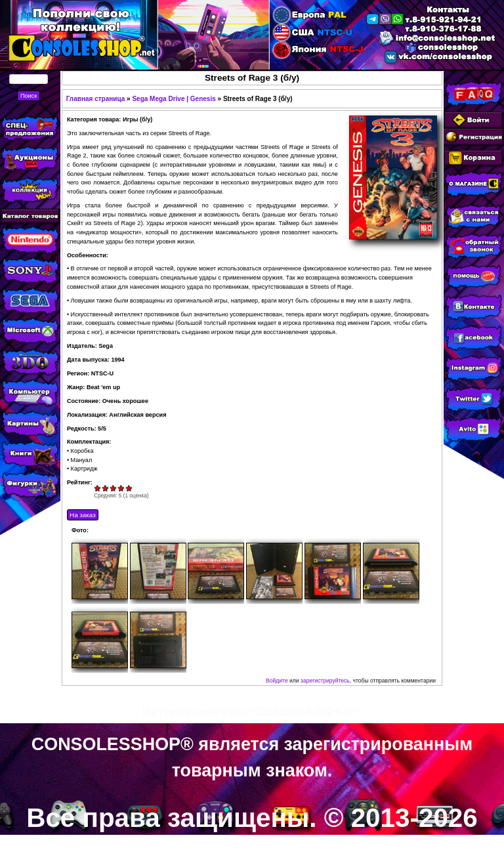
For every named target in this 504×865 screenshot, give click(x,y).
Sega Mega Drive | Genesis (174, 99)
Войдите (277, 681)
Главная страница (96, 99)
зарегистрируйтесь (325, 681)
